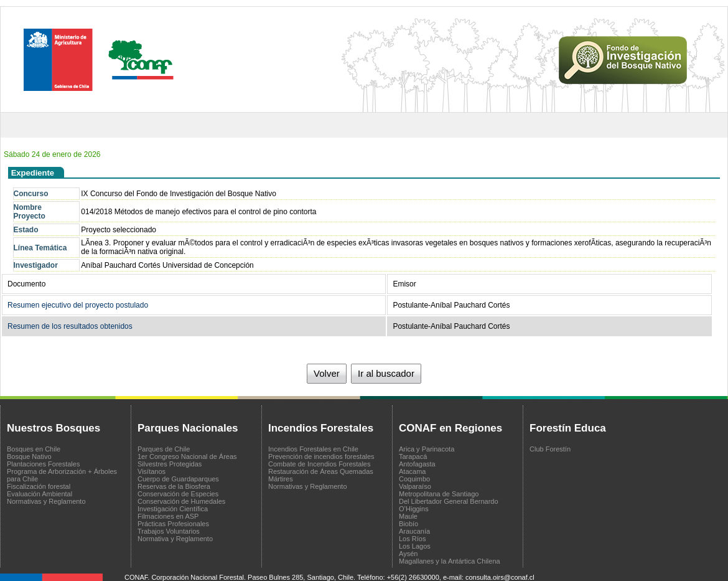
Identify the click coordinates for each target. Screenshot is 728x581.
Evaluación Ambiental (40, 494)
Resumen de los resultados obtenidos (70, 326)
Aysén (408, 554)
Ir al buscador (386, 373)
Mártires (281, 479)
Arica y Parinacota (427, 449)
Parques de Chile (164, 449)
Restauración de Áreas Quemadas (321, 471)
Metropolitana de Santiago (439, 494)
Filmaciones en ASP (168, 516)
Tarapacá (413, 456)
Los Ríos (412, 539)
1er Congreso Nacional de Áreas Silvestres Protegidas (187, 460)
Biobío (408, 524)
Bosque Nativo (29, 456)
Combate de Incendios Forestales (319, 464)
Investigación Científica (173, 509)
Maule (408, 516)
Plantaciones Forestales (43, 464)
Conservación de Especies (178, 494)
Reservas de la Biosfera (174, 486)
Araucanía (414, 531)
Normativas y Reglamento (46, 501)
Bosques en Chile (34, 449)
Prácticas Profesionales (173, 524)
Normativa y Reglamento (175, 539)
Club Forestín (550, 449)
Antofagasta (417, 464)
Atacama (412, 471)
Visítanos (152, 471)
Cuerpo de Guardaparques (178, 479)
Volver (327, 373)
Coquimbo (414, 479)
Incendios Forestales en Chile (313, 449)
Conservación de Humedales (181, 501)
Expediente (33, 173)
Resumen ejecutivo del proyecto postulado (78, 305)
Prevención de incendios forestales (321, 456)
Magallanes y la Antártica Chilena (450, 561)
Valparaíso (415, 486)
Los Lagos (415, 546)
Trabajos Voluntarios (169, 531)
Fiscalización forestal (39, 486)
